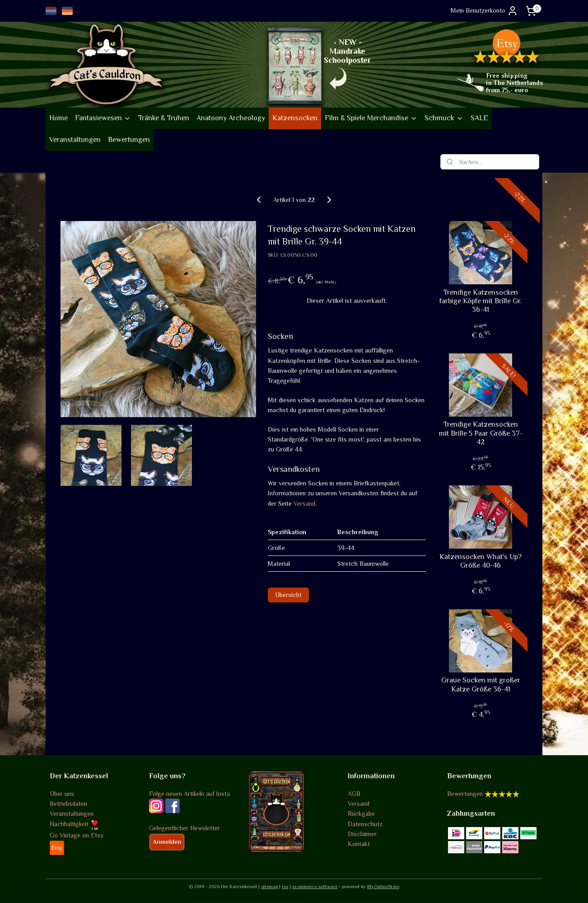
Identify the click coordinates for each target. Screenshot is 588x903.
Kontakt (359, 844)
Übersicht (288, 595)
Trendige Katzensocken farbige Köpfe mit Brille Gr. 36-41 (481, 301)
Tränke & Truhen (164, 118)
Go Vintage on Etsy (77, 835)
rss (285, 886)
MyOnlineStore (383, 886)
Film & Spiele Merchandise (371, 118)
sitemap (269, 886)
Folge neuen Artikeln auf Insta (189, 794)
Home (58, 118)
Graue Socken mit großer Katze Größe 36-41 (481, 684)
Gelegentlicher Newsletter (184, 828)
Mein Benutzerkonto (484, 11)
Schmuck (444, 118)
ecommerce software (315, 886)
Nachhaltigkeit (74, 824)
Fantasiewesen (103, 118)
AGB (354, 794)
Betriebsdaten (68, 804)
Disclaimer (362, 834)
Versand (304, 503)
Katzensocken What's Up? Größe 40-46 (481, 561)
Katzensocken (295, 118)
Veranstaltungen (75, 140)
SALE (479, 118)
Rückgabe (361, 814)
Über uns (62, 794)
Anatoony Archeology (231, 118)
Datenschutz (365, 824)
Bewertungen (129, 140)
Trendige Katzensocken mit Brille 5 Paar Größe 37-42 (481, 433)
